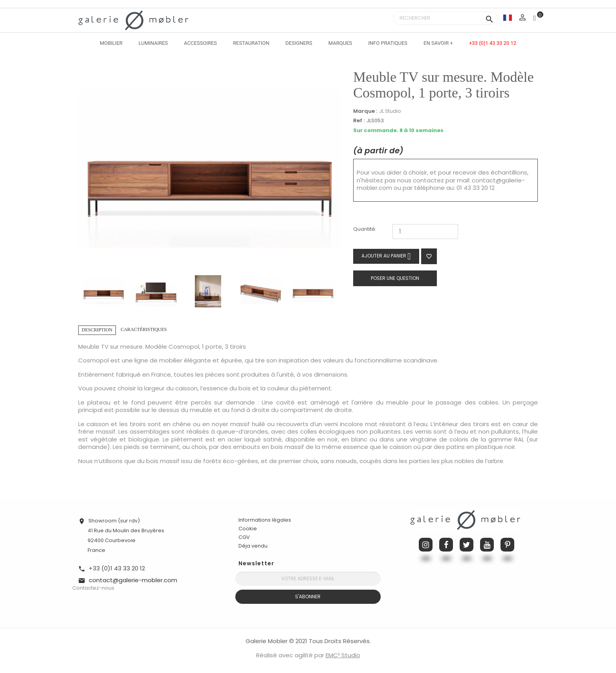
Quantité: (365, 229)
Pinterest (507, 545)
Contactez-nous (93, 588)
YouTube (487, 545)
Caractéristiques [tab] (144, 329)
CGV (244, 537)
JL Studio (390, 111)
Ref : (359, 121)
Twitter (467, 545)
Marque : (365, 111)
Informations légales (265, 520)
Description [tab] (97, 330)
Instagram (426, 545)
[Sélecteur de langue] (508, 17)
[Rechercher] (445, 18)
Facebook (446, 545)
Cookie (248, 529)
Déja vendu (253, 546)
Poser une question (395, 278)
